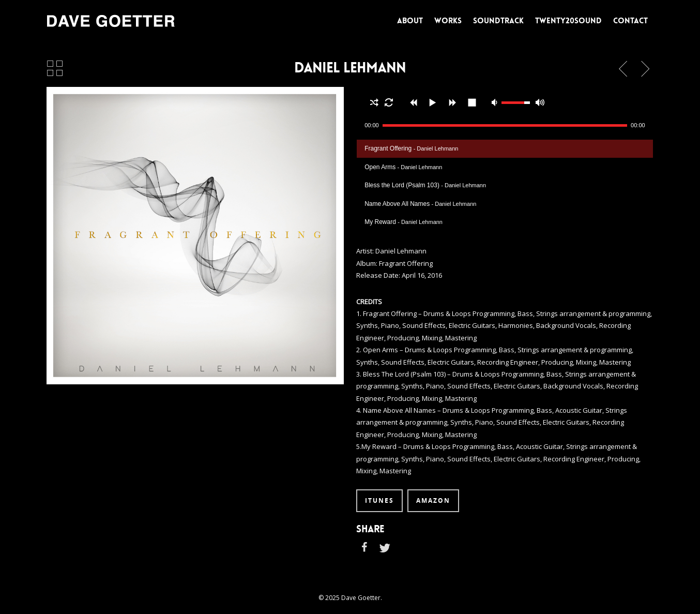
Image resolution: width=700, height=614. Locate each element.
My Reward (404, 222)
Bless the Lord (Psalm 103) (425, 185)
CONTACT (630, 21)
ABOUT (410, 21)
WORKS (448, 21)
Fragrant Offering (411, 148)
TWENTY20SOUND (568, 21)
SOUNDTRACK (498, 21)
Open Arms (403, 167)
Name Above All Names (420, 204)
